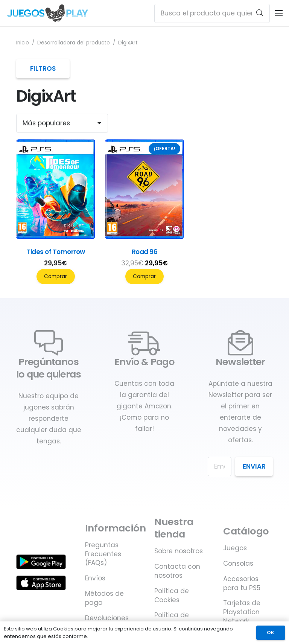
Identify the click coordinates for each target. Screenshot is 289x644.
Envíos (95, 578)
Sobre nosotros (179, 551)
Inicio (23, 43)
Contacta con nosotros (177, 571)
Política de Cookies (172, 595)
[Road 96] (145, 237)
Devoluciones (107, 618)
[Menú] (279, 13)
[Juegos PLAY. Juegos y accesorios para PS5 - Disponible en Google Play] (41, 562)
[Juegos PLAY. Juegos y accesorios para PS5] (48, 13)
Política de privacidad (172, 620)
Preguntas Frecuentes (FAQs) (103, 554)
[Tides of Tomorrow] (56, 237)
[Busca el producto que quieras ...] (212, 13)
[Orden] (62, 123)
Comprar (56, 276)
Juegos (235, 548)
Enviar (254, 466)
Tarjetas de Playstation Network (242, 612)
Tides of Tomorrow (56, 252)
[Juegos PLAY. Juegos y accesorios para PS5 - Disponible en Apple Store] (41, 583)
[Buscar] (260, 13)
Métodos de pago (104, 598)
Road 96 (144, 252)
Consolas (238, 563)
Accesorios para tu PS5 (242, 583)
